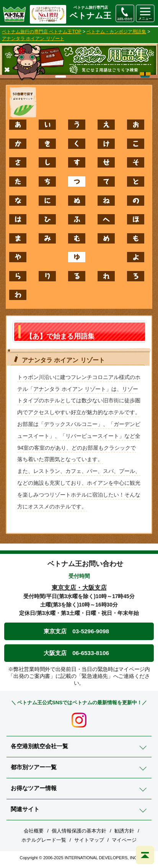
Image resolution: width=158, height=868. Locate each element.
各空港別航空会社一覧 (39, 746)
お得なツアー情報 (34, 788)
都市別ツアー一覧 (34, 767)
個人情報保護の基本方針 (79, 831)
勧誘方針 (124, 831)
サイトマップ (89, 840)
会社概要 (34, 831)
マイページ (124, 840)
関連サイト (25, 809)
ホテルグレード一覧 (44, 840)
